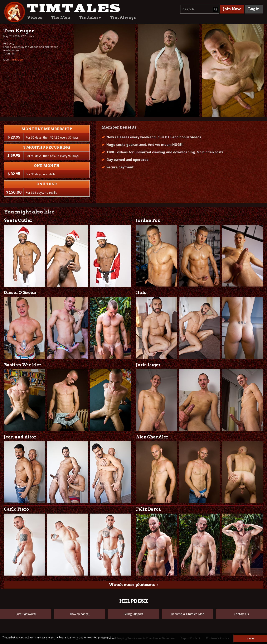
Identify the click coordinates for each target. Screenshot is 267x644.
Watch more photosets (132, 585)
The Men (61, 17)
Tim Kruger (17, 59)
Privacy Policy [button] (106, 638)
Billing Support (133, 614)
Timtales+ (90, 17)
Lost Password (26, 614)
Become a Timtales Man (188, 614)
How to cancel (80, 614)
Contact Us (241, 614)
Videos (35, 17)
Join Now (232, 9)
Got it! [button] (250, 638)
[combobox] (200, 9)
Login (254, 9)
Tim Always (123, 17)
